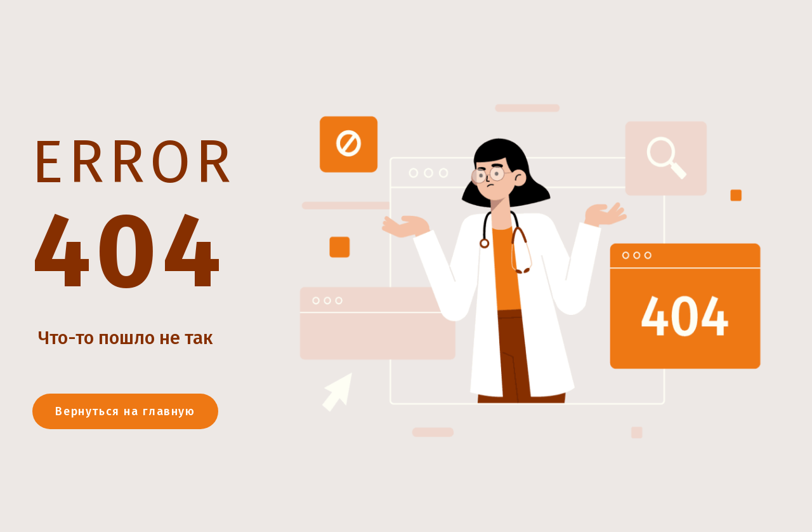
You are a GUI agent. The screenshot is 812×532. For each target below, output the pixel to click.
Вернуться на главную (125, 411)
